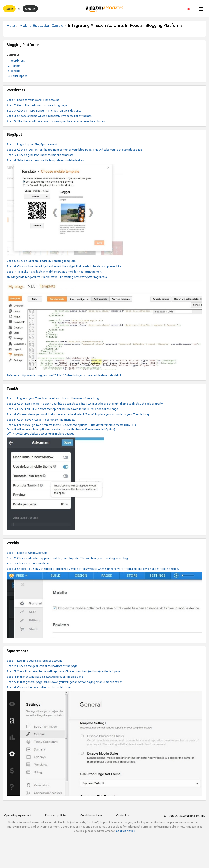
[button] (191, 9)
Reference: (14, 375)
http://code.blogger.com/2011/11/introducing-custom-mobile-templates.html (71, 375)
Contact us (123, 815)
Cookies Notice (125, 831)
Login (9, 9)
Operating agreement (18, 815)
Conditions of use (91, 815)
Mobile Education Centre (41, 25)
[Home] (105, 9)
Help (11, 25)
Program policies (56, 815)
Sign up (30, 9)
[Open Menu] (200, 9)
